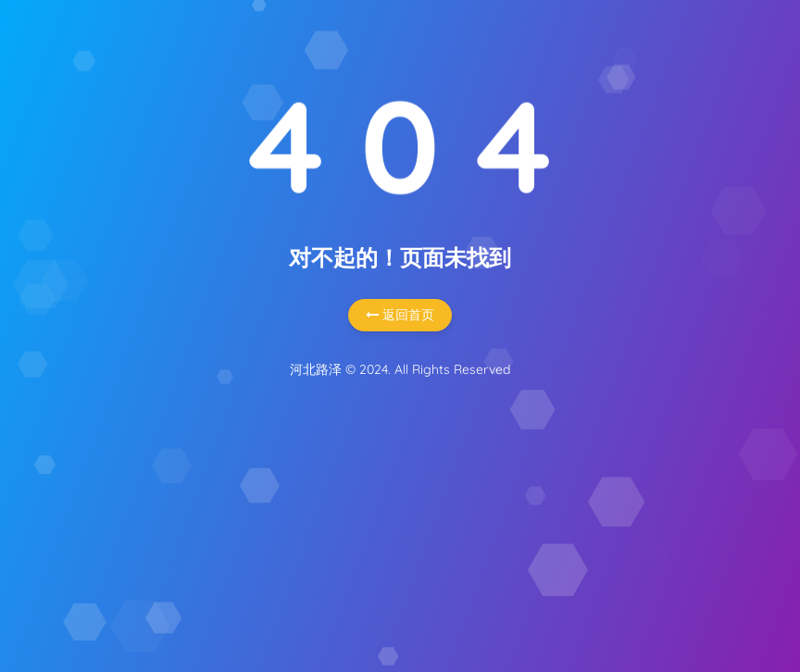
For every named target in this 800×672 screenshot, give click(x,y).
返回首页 (400, 315)
